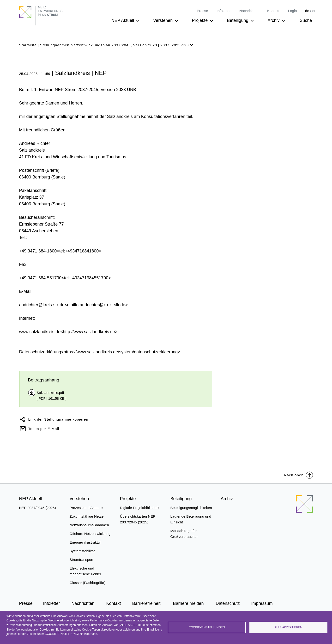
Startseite (28, 45)
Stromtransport (81, 560)
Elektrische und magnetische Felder (85, 571)
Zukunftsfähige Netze (87, 516)
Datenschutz (228, 603)
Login (293, 11)
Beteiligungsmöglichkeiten (191, 508)
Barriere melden (188, 603)
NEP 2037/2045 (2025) (38, 508)
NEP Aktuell (123, 20)
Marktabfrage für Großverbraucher (184, 534)
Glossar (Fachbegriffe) (88, 583)
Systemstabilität (82, 551)
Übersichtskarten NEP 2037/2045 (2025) (138, 519)
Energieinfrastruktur (85, 542)
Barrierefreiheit (146, 603)
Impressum (262, 603)
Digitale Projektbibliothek (140, 508)
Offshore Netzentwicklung (90, 534)
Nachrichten (249, 11)
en (314, 11)
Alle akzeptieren (288, 627)
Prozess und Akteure (86, 508)
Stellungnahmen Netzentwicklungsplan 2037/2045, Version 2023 (99, 45)
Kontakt (273, 11)
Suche (306, 20)
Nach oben (299, 475)
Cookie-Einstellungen (207, 627)
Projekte (200, 20)
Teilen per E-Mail (44, 429)
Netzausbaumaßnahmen (89, 525)
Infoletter (224, 11)
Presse (202, 11)
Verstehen (163, 20)
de (307, 11)
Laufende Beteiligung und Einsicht (191, 519)
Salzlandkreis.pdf (50, 393)
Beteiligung (238, 20)
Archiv (273, 20)
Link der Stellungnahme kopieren (58, 419)
